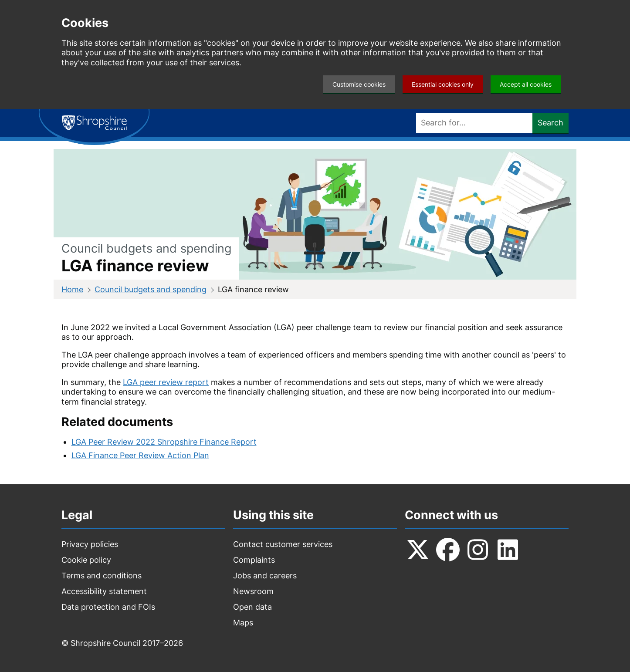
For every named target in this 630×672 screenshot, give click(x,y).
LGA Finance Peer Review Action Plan (140, 455)
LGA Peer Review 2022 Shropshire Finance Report (164, 442)
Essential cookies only (443, 84)
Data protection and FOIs (108, 607)
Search (550, 123)
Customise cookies (359, 84)
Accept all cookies (526, 84)
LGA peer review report (166, 382)
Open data (252, 607)
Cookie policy (86, 560)
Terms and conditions (102, 576)
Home (72, 289)
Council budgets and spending (151, 289)
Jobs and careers (265, 576)
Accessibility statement (104, 591)
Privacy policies (90, 544)
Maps (243, 623)
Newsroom (253, 591)
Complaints (254, 560)
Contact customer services (283, 544)
